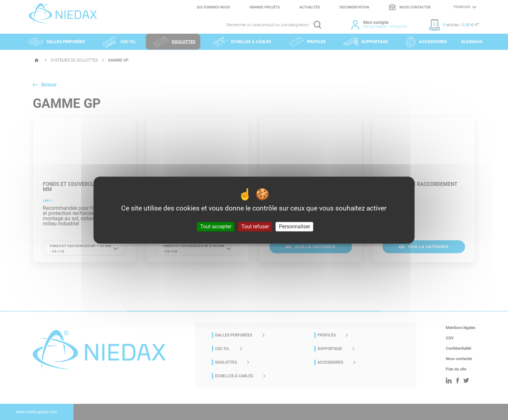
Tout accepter (216, 227)
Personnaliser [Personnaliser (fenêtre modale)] (294, 227)
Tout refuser (255, 227)
